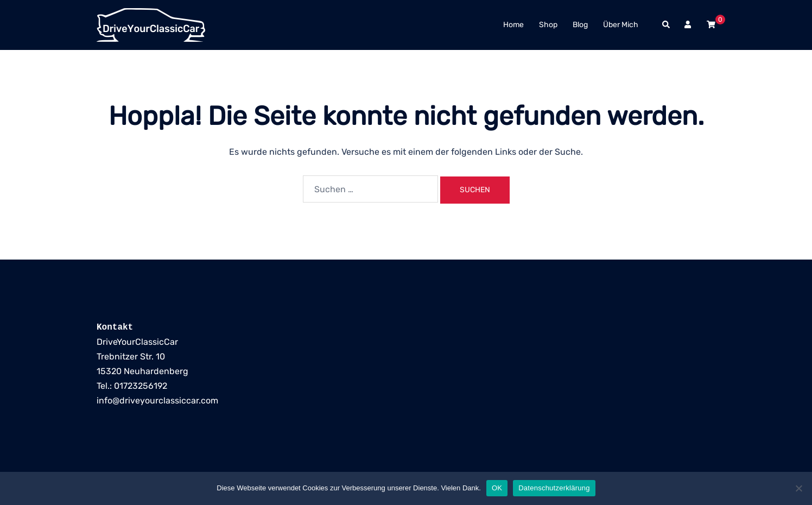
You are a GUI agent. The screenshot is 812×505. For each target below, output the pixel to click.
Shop (548, 25)
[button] (667, 25)
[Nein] (798, 488)
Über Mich (621, 25)
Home (513, 25)
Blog (580, 25)
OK (497, 488)
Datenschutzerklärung (554, 488)
